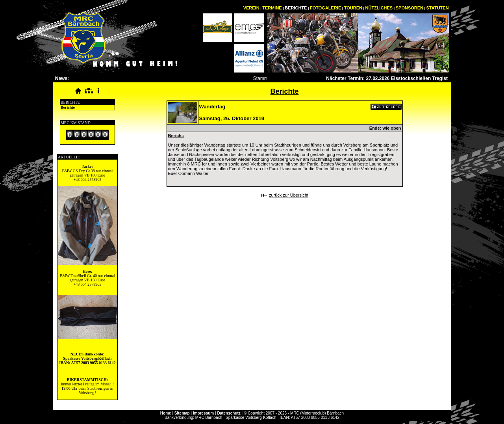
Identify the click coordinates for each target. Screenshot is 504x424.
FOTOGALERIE (325, 8)
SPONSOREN (409, 8)
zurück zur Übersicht (289, 195)
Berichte (68, 107)
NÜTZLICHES (379, 8)
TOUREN (353, 8)
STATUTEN (438, 8)
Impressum (203, 413)
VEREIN (251, 8)
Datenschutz (229, 413)
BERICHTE (296, 8)
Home (166, 413)
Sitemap (182, 413)
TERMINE (272, 8)
